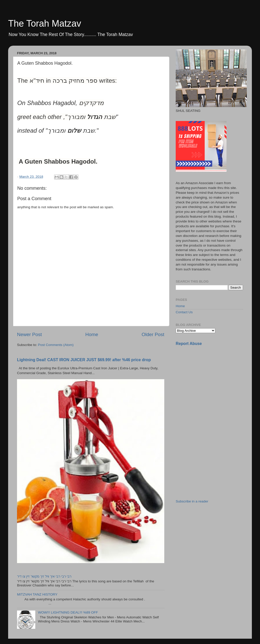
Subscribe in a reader (192, 501)
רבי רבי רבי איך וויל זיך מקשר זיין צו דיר (44, 576)
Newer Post (29, 334)
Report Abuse (189, 344)
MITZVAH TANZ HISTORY (37, 594)
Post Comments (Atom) (56, 345)
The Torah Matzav (45, 23)
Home (92, 334)
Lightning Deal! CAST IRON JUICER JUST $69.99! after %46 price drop (84, 360)
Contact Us (184, 312)
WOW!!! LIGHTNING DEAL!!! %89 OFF (68, 612)
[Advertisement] (214, 386)
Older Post (153, 334)
